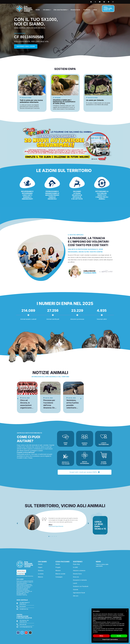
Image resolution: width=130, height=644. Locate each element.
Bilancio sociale (60, 574)
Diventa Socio (77, 574)
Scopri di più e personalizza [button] (110, 639)
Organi (40, 567)
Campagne (59, 577)
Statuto (40, 564)
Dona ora (76, 577)
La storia (41, 574)
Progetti (58, 567)
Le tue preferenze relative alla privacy (25, 576)
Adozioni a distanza (79, 571)
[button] (49, 536)
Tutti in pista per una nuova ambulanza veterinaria (31, 101)
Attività (58, 564)
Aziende (76, 590)
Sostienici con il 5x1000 (26, 46)
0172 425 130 (23, 624)
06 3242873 (23, 607)
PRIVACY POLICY (21, 571)
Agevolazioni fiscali (79, 593)
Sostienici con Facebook (81, 586)
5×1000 (75, 567)
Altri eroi (76, 596)
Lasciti (75, 583)
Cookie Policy (21, 574)
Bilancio (40, 577)
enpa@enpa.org (24, 609)
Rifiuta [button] (101, 636)
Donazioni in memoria (80, 580)
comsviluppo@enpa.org (26, 627)
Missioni (58, 571)
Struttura (41, 571)
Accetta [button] (119, 636)
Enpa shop (76, 564)
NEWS (98, 562)
